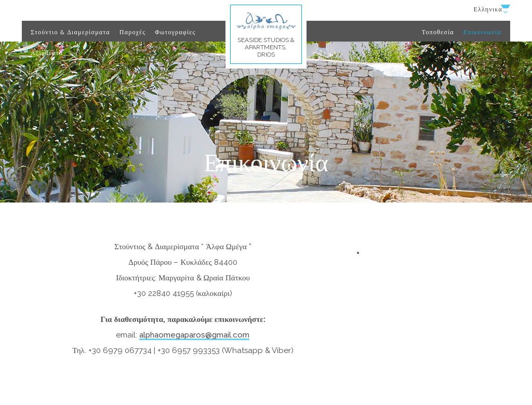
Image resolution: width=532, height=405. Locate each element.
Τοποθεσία (438, 32)
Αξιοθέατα (47, 53)
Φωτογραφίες (175, 32)
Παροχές (132, 32)
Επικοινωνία (482, 32)
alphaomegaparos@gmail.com (194, 335)
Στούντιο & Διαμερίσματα (70, 32)
